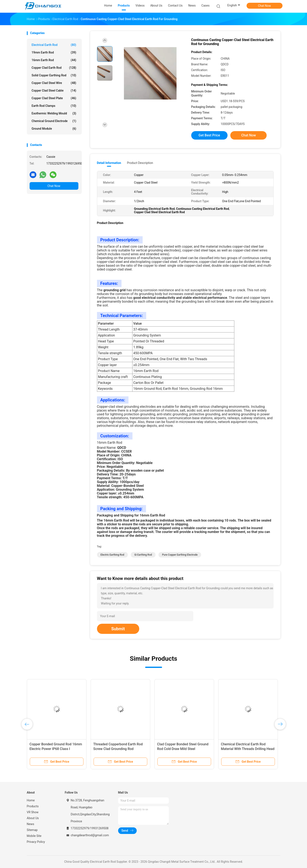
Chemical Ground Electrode (54, 121)
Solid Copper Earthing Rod (54, 75)
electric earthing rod (112, 555)
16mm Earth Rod (54, 60)
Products (33, 806)
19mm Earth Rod (54, 52)
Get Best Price (209, 135)
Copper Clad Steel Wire (54, 83)
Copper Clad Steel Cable (54, 91)
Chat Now (264, 6)
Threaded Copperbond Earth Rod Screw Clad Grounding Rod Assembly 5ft (118, 749)
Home (31, 800)
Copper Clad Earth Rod (54, 68)
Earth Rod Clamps (54, 106)
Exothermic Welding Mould (54, 113)
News (31, 824)
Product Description (140, 163)
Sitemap (32, 830)
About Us (33, 818)
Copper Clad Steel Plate (54, 98)
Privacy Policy (36, 842)
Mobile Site (34, 836)
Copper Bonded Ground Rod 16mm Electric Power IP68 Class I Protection (56, 749)
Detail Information (109, 163)
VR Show (33, 812)
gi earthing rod (143, 555)
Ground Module (54, 129)
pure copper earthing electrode (180, 555)
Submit (118, 629)
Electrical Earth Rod (54, 45)
